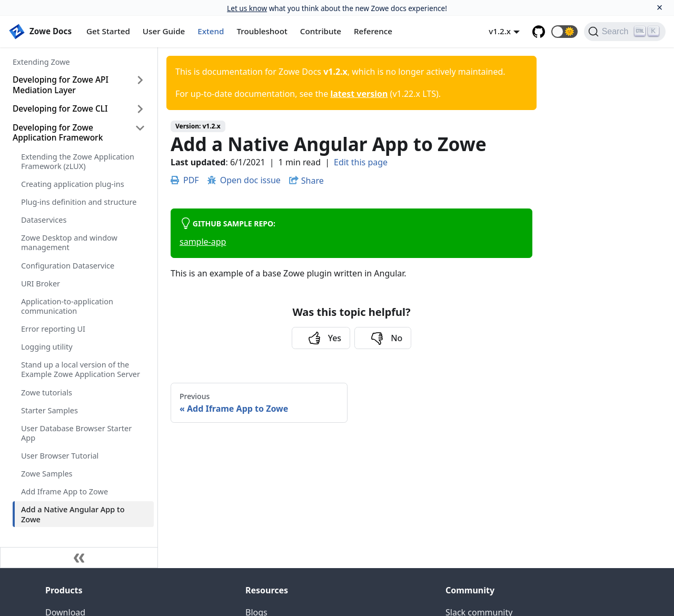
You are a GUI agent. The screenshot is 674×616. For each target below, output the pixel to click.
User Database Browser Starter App (76, 433)
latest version (359, 94)
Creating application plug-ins (73, 184)
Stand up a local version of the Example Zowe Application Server (81, 369)
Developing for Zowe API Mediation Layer (61, 85)
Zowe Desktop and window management (69, 242)
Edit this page (361, 162)
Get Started (108, 31)
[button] (564, 32)
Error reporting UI (53, 329)
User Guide (164, 31)
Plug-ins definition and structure (79, 202)
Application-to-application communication (67, 306)
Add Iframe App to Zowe (65, 491)
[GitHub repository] (539, 32)
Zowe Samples (47, 473)
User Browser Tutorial (60, 455)
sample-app (203, 242)
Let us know (247, 8)
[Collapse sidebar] (79, 558)
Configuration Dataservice (68, 265)
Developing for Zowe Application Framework (58, 132)
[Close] (660, 8)
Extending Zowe (41, 62)
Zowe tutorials (47, 392)
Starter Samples (49, 410)
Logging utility (47, 346)
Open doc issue (244, 180)
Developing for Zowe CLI (60, 108)
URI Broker (41, 283)
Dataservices (44, 220)
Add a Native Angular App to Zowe (73, 514)
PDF (185, 180)
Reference (373, 31)
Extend (211, 31)
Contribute (321, 31)
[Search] (625, 32)
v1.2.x (500, 31)
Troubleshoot (262, 31)
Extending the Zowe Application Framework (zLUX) (78, 161)
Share (313, 181)
